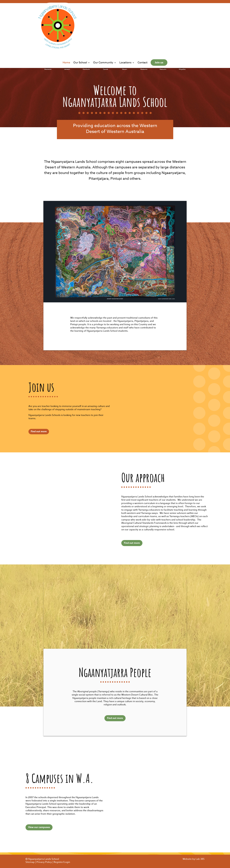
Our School (80, 34)
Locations (125, 34)
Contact (143, 34)
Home (66, 34)
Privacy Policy (44, 862)
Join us (159, 34)
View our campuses (39, 827)
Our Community (103, 34)
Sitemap (30, 862)
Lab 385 (200, 859)
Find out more (39, 431)
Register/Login (62, 862)
